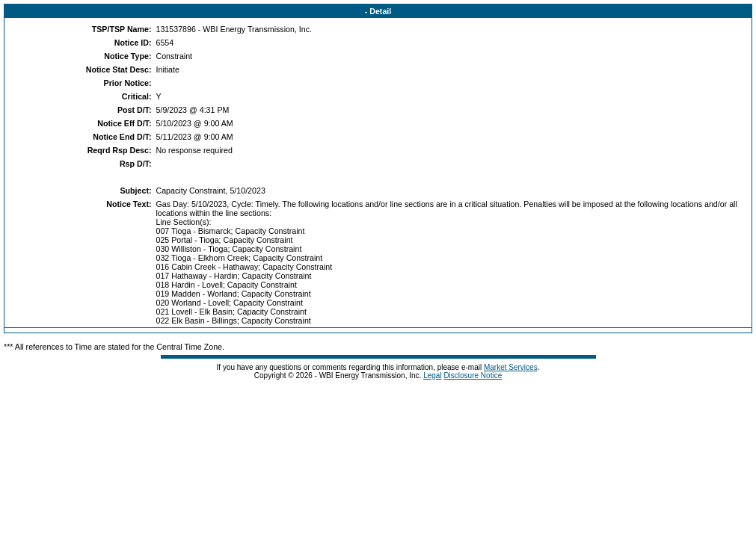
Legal (432, 375)
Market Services (511, 367)
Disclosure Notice (473, 375)
